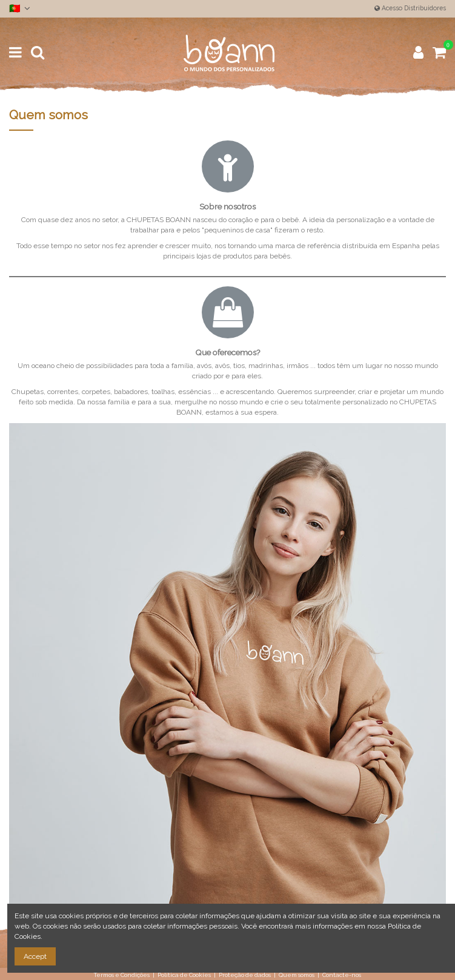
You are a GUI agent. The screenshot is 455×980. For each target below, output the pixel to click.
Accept (35, 956)
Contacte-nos (342, 975)
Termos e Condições (122, 975)
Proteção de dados (245, 975)
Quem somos (297, 975)
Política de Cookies (184, 975)
